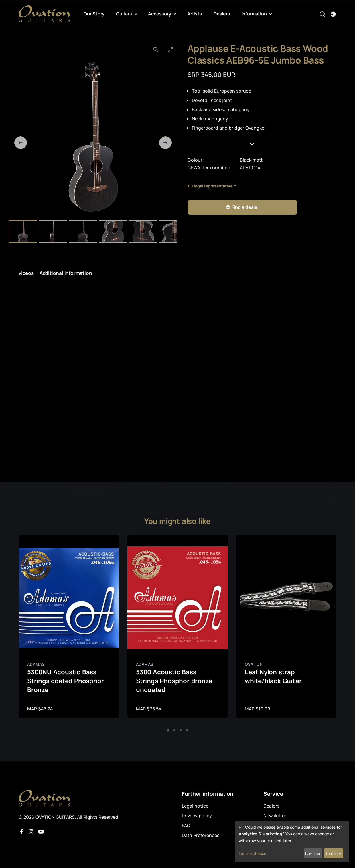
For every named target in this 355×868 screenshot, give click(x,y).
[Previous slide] (21, 143)
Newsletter (275, 816)
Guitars (124, 14)
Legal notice (195, 806)
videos (26, 273)
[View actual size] (156, 49)
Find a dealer (242, 207)
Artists (195, 14)
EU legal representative (210, 186)
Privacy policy (197, 816)
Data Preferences (201, 835)
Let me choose (253, 853)
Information (255, 14)
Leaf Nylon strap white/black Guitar (273, 676)
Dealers (222, 14)
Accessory (160, 14)
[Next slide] (165, 143)
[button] (262, 144)
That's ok (333, 853)
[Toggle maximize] (170, 49)
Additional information (66, 273)
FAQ (186, 826)
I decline (313, 853)
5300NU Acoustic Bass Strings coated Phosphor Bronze (65, 681)
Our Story (94, 14)
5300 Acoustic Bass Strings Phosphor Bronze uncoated (174, 681)
